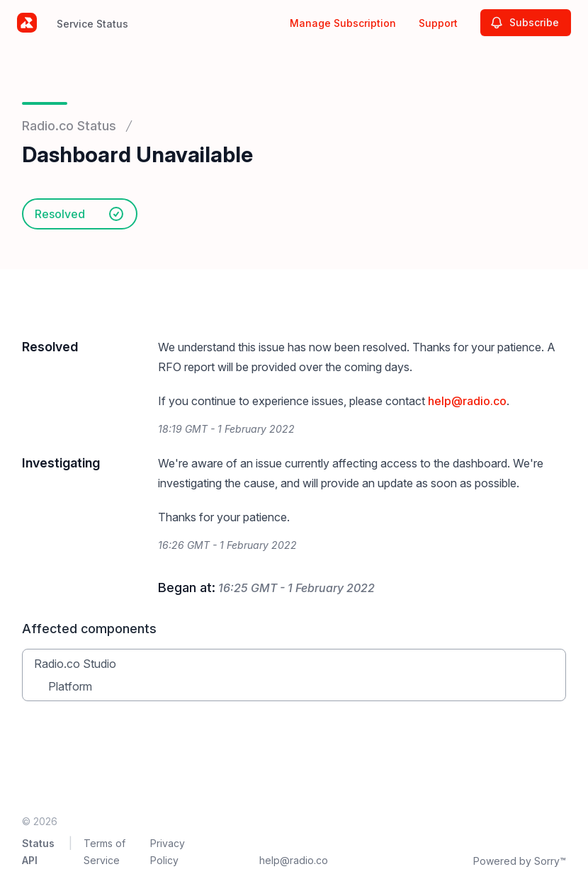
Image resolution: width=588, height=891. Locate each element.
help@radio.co (467, 401)
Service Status (92, 24)
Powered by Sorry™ (520, 861)
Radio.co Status (69, 126)
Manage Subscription (343, 23)
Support (438, 23)
